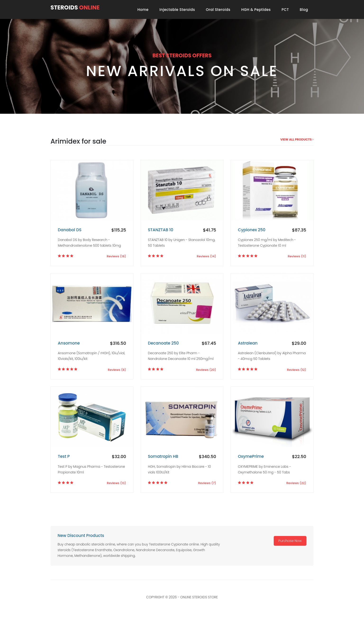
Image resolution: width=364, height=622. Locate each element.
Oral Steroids (218, 10)
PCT (285, 10)
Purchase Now (290, 541)
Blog (304, 10)
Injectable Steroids (177, 10)
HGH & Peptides (256, 10)
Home (143, 10)
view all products (297, 139)
